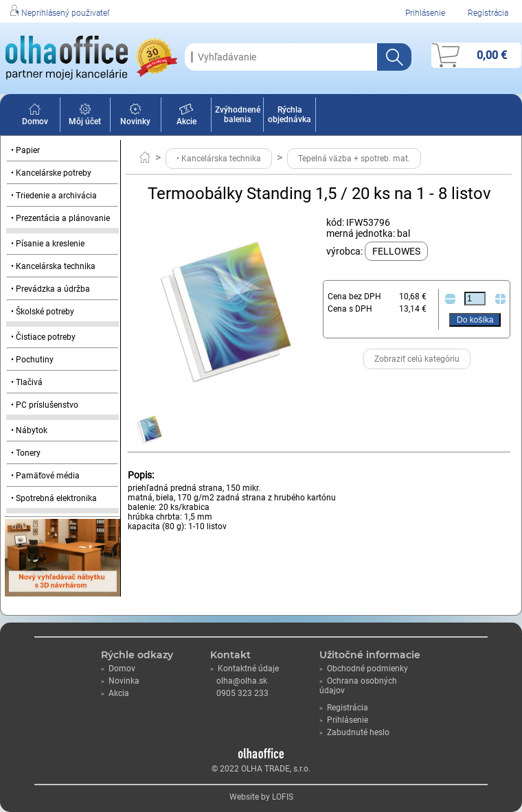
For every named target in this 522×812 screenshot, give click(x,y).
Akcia (115, 693)
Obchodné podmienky (364, 669)
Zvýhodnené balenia (238, 115)
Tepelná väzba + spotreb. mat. (354, 159)
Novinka (120, 681)
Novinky (135, 117)
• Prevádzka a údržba (50, 289)
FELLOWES (396, 251)
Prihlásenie (425, 13)
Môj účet (85, 117)
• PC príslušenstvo (45, 405)
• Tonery (26, 453)
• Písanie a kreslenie (48, 244)
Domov (35, 117)
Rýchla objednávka (290, 115)
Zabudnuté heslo (354, 732)
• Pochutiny (32, 360)
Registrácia (488, 13)
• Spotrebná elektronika (54, 498)
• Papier (25, 150)
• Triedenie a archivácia (54, 196)
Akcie (186, 117)
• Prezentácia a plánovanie (60, 218)
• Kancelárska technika (53, 266)
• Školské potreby (43, 312)
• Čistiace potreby (43, 337)
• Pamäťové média (45, 476)
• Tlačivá (27, 382)
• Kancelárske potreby (51, 173)
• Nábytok (29, 430)
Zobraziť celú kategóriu (417, 359)
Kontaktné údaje (245, 669)
